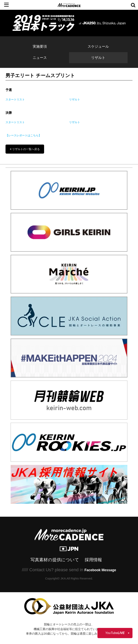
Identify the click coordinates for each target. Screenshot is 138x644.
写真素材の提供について (55, 560)
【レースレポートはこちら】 (23, 135)
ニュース (40, 58)
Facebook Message (100, 570)
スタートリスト (15, 99)
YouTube (115, 633)
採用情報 (93, 560)
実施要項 (40, 46)
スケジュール (98, 46)
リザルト (98, 58)
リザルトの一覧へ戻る (25, 149)
